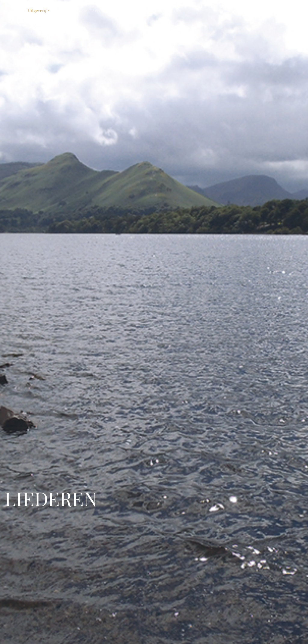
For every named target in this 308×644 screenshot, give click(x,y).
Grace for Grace (70, 10)
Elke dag (173, 10)
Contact (152, 10)
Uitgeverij (37, 10)
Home (17, 10)
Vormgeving (125, 10)
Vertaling (101, 10)
